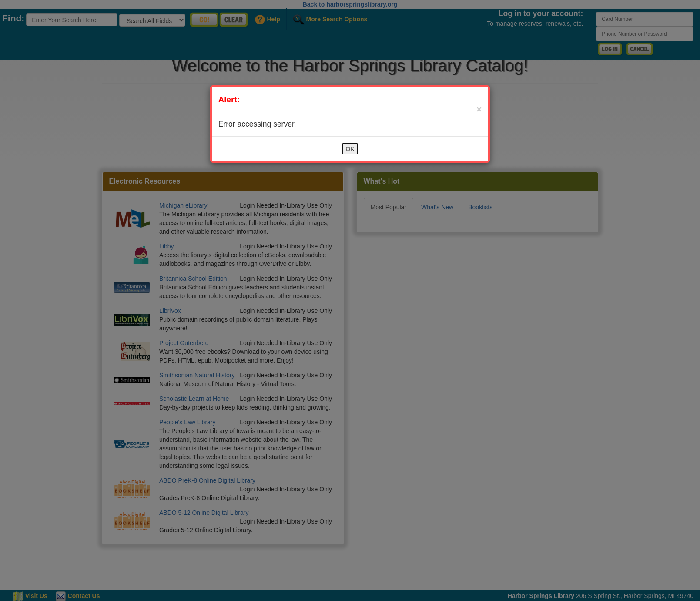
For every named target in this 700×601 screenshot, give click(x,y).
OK (350, 149)
